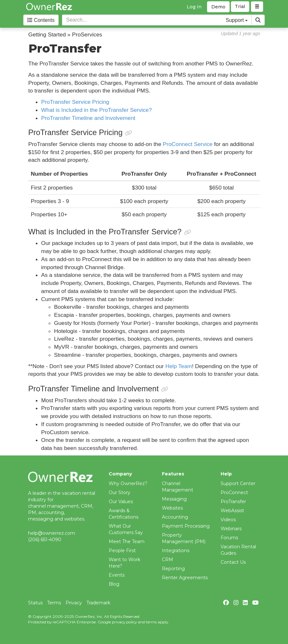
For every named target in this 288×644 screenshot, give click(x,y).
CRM (168, 560)
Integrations (176, 551)
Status (35, 603)
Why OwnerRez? (128, 483)
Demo (218, 7)
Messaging (174, 499)
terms (151, 622)
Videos (228, 520)
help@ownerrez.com (52, 533)
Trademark (98, 603)
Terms (54, 603)
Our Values (121, 502)
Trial (240, 7)
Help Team (179, 366)
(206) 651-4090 (45, 540)
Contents (41, 20)
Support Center (238, 483)
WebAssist (232, 511)
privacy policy (124, 622)
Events (117, 575)
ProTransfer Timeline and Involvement (88, 118)
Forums (229, 538)
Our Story (119, 493)
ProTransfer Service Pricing (75, 102)
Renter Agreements (185, 578)
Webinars (231, 529)
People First (122, 551)
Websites (172, 508)
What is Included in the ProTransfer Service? (97, 110)
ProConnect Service (188, 144)
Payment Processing (186, 526)
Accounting (175, 517)
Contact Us (233, 562)
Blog (114, 584)
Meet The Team (127, 542)
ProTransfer (233, 502)
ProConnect (234, 493)
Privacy (74, 603)
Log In (194, 7)
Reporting (173, 569)
